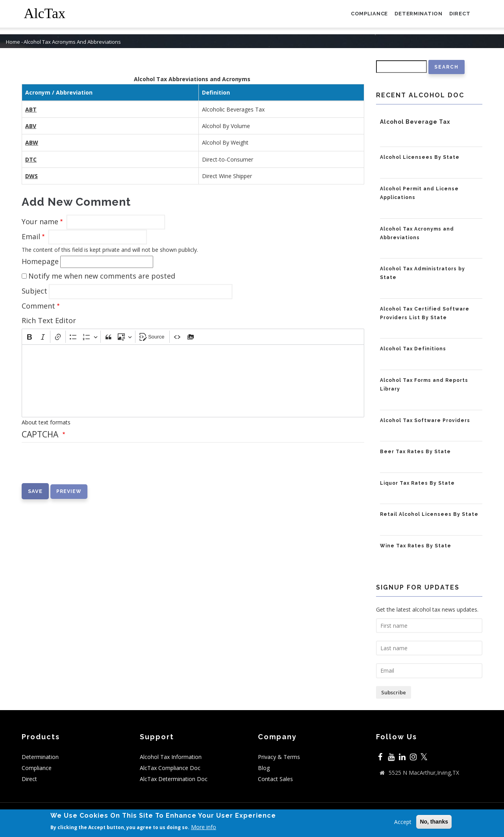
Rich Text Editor (49, 320)
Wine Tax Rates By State (416, 546)
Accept (403, 822)
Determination (413, 17)
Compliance (360, 17)
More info (204, 827)
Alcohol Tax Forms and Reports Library (424, 385)
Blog (264, 768)
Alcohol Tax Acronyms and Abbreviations (417, 233)
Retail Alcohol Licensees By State (429, 514)
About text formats (46, 422)
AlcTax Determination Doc (174, 779)
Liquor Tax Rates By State (417, 483)
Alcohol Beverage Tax (415, 122)
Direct (458, 17)
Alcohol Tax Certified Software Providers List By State (425, 313)
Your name (40, 221)
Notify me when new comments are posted (102, 276)
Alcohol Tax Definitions (413, 349)
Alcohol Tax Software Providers (425, 420)
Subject (34, 291)
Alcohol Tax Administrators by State (422, 273)
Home (13, 42)
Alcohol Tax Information (171, 757)
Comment (38, 306)
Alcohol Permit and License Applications (419, 193)
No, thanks (434, 822)
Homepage (40, 261)
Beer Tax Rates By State (415, 452)
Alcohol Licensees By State (420, 157)
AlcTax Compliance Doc (170, 768)
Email (31, 236)
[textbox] (193, 381)
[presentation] (82, 468)
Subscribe (394, 692)
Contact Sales (275, 779)
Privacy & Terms (279, 757)
